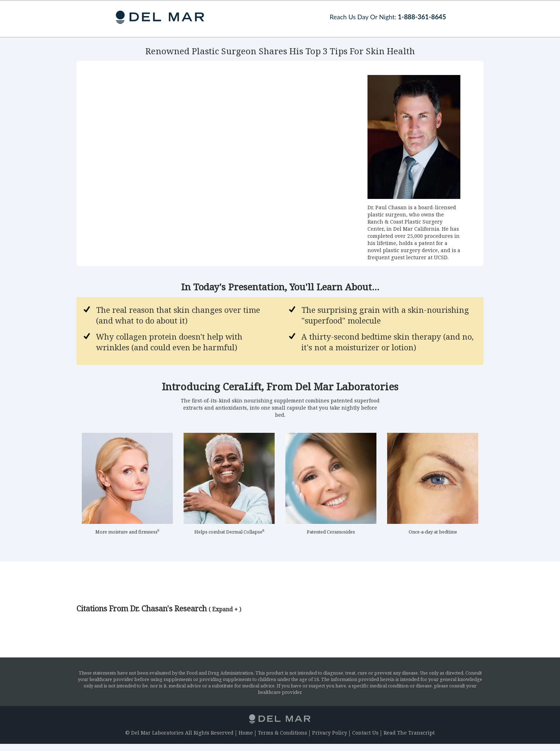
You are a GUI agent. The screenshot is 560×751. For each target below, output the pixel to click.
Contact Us (365, 733)
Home (246, 733)
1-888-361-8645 (422, 17)
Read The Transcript (409, 733)
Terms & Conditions (282, 733)
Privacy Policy (330, 733)
